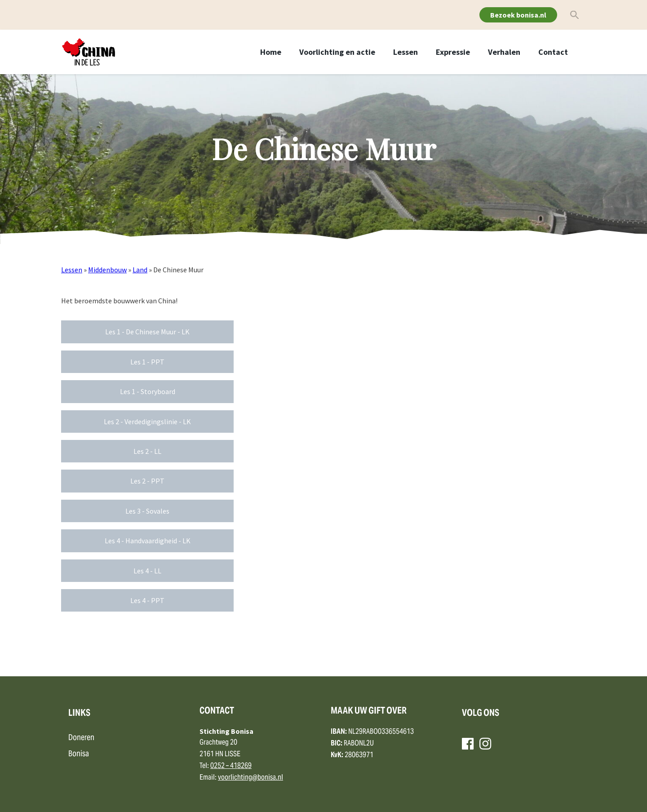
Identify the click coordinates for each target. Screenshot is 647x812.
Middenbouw (107, 270)
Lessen (405, 52)
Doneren (81, 738)
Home (271, 52)
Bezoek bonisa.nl (518, 15)
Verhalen (504, 52)
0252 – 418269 (231, 766)
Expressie (453, 52)
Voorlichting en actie (337, 52)
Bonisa (79, 754)
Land (140, 270)
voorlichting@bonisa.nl (250, 778)
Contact (553, 52)
